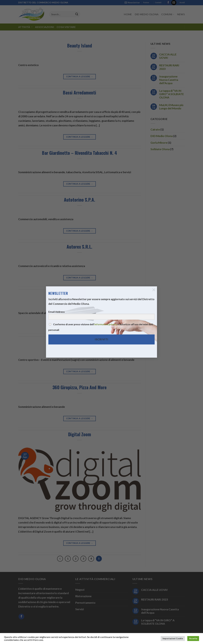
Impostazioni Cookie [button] (173, 638)
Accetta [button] (193, 638)
